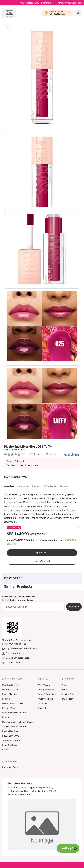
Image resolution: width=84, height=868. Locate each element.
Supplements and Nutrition (15, 727)
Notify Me (42, 553)
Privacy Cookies (45, 699)
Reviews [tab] (64, 486)
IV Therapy (8, 699)
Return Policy (67, 699)
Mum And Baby (10, 745)
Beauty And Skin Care (13, 703)
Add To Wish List (42, 561)
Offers (5, 750)
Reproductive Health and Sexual (18, 722)
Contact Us (66, 690)
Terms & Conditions (47, 694)
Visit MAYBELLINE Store (15, 450)
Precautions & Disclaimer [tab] (44, 486)
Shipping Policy (68, 694)
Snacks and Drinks (11, 740)
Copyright (42, 708)
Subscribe (74, 607)
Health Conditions (11, 690)
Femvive (6, 717)
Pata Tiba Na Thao (11, 685)
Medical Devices (10, 731)
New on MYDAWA (11, 736)
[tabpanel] (42, 508)
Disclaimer (43, 703)
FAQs (64, 685)
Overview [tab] (9, 486)
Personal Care (9, 708)
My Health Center (11, 767)
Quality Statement (46, 690)
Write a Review (71, 454)
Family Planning (10, 694)
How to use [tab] (23, 486)
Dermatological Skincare (14, 713)
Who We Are (44, 685)
